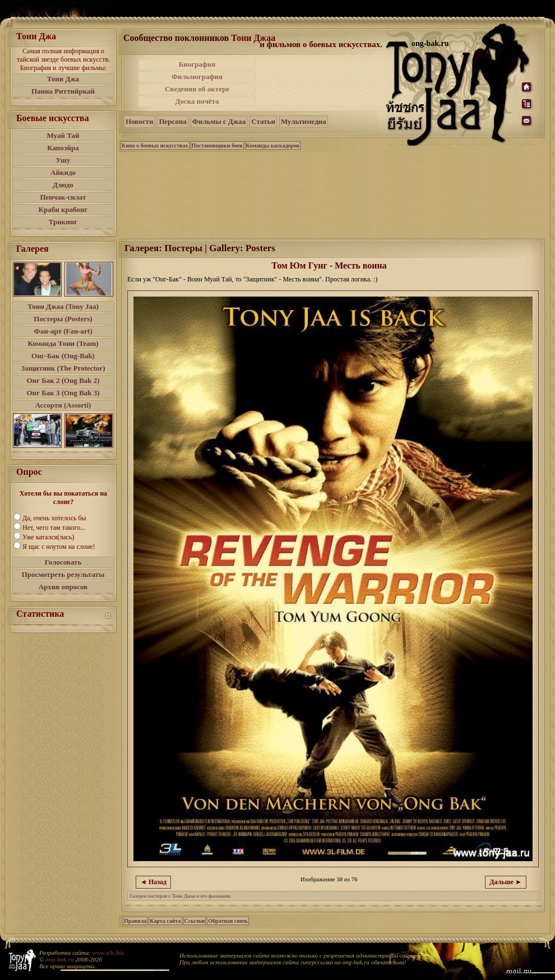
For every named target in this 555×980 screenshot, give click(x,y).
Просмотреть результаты (63, 574)
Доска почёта (197, 101)
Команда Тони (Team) (63, 343)
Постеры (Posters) (63, 319)
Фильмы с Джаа (219, 121)
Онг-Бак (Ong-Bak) (63, 356)
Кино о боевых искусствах (155, 145)
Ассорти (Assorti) (63, 405)
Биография (197, 64)
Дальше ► (506, 882)
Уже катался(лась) (48, 537)
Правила (135, 921)
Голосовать (63, 562)
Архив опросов (63, 587)
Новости (139, 121)
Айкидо (63, 172)
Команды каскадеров (273, 145)
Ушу (63, 160)
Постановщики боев (217, 145)
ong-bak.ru (59, 959)
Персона (172, 121)
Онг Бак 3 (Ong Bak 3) (63, 393)
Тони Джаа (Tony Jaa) (63, 306)
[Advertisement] (322, 83)
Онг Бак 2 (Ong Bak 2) (63, 380)
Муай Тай (63, 135)
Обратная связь (228, 921)
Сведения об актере (197, 89)
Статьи (263, 121)
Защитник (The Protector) (63, 368)
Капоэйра (63, 148)
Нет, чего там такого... (54, 528)
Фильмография (197, 77)
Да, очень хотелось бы (54, 518)
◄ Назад (153, 882)
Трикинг (63, 222)
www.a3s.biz (108, 953)
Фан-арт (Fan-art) (63, 331)
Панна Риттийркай (63, 91)
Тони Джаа (253, 38)
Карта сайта (165, 921)
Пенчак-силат (63, 197)
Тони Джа (63, 79)
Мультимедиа (304, 121)
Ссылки (195, 921)
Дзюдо (63, 185)
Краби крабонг (63, 209)
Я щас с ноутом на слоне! (59, 547)
